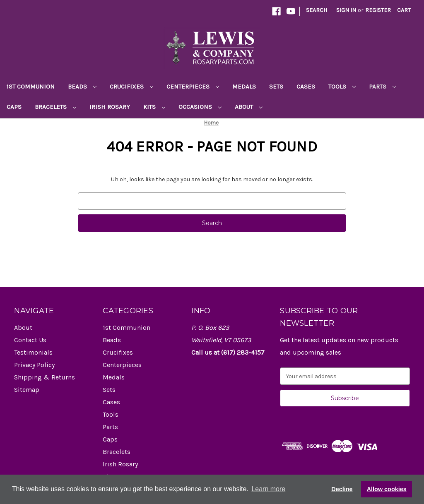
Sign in (346, 10)
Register (378, 10)
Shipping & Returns (45, 377)
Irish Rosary (110, 107)
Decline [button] (342, 489)
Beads (82, 86)
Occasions (200, 107)
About (249, 107)
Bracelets (55, 107)
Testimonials (33, 352)
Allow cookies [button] (387, 489)
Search (317, 10)
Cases (306, 86)
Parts (382, 86)
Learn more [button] (268, 489)
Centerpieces (193, 86)
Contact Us (30, 340)
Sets (276, 86)
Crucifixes (131, 86)
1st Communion (31, 86)
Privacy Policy (34, 365)
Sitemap (27, 390)
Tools (342, 86)
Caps (14, 107)
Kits (154, 107)
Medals (244, 86)
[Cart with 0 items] (404, 10)
